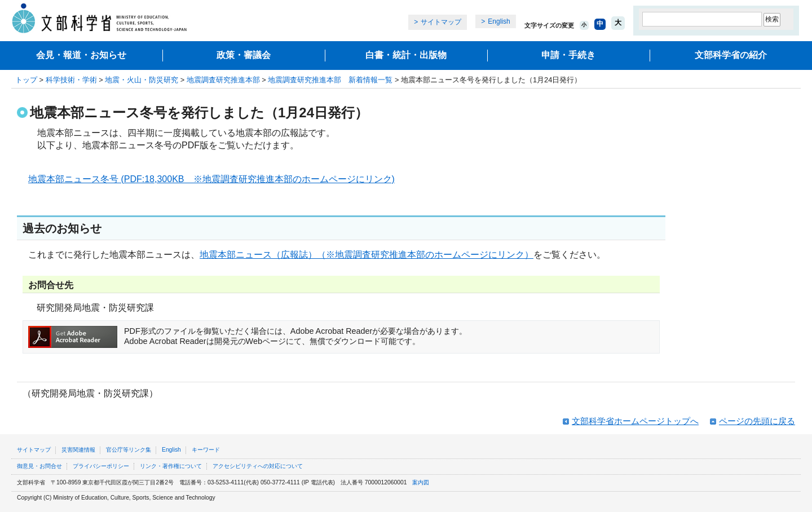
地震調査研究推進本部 (223, 80)
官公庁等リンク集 (129, 450)
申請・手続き (568, 55)
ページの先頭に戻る (757, 421)
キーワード (206, 450)
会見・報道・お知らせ (81, 55)
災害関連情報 (78, 450)
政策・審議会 (244, 55)
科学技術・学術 (71, 80)
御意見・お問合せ (39, 466)
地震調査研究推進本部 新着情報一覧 (330, 80)
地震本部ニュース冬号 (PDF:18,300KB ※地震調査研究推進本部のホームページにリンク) (211, 179)
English (499, 21)
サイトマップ (441, 22)
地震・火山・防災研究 (142, 80)
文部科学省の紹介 (731, 55)
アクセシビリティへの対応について (258, 466)
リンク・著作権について (171, 466)
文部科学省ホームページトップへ (635, 421)
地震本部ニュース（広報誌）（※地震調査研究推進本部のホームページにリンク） (367, 255)
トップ (26, 80)
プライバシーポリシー (101, 466)
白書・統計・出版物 (406, 55)
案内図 (421, 482)
